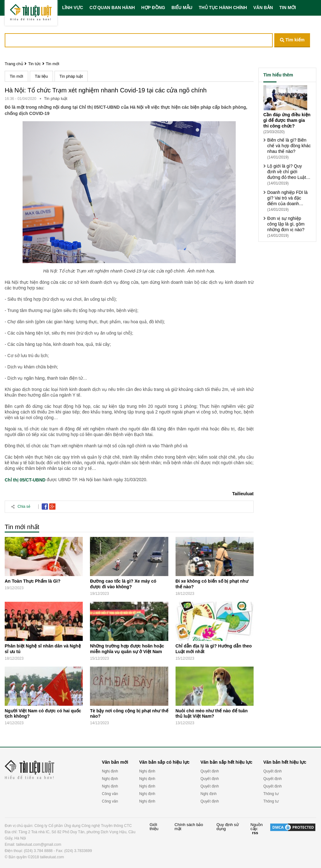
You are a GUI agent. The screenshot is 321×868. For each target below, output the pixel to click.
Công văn (110, 794)
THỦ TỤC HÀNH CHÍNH (223, 8)
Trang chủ (14, 64)
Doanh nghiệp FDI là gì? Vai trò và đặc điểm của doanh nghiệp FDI (288, 198)
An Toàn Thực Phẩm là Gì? (33, 581)
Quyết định (210, 771)
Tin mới (53, 64)
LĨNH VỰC (73, 8)
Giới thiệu (154, 827)
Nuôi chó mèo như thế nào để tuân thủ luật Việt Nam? (212, 713)
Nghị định (110, 771)
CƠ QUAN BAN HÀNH (112, 8)
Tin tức (34, 64)
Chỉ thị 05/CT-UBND (25, 480)
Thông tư (271, 794)
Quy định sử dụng (227, 827)
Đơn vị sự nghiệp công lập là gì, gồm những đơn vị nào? (286, 224)
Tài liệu (41, 76)
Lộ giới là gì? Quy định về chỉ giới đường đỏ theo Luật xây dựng (287, 172)
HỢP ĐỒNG (153, 8)
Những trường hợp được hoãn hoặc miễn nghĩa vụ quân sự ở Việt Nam (127, 649)
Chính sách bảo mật (189, 827)
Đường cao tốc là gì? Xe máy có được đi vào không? (123, 584)
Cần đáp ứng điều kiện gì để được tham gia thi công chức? (287, 120)
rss (255, 833)
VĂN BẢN (263, 8)
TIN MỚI (288, 8)
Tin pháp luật (71, 76)
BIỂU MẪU (182, 8)
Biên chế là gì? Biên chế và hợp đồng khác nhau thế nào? (289, 146)
